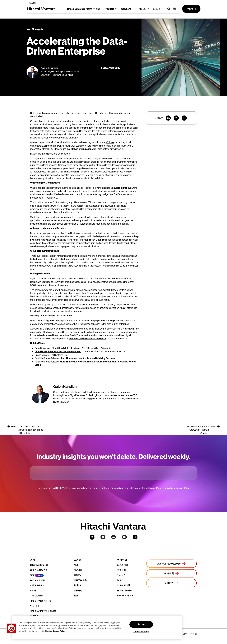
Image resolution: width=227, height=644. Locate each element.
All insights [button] (35, 29)
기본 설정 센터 (37, 595)
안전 (76, 595)
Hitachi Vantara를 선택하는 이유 (84, 9)
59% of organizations (82, 149)
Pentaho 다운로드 (125, 595)
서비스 (142, 9)
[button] (174, 9)
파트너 (157, 9)
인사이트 (121, 575)
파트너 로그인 (124, 585)
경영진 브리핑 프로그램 (41, 601)
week (84, 217)
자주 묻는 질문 (80, 580)
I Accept (141, 624)
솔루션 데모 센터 (125, 590)
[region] (97, 628)
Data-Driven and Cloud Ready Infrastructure (57, 348)
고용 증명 (78, 590)
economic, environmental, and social (88, 338)
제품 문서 (78, 575)
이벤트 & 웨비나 (37, 585)
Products (109, 9)
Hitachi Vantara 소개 (39, 565)
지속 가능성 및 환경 (39, 570)
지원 (76, 565)
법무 (185, 634)
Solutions (126, 9)
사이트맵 (193, 634)
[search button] (168, 9)
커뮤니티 (78, 570)
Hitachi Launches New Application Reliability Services (87, 358)
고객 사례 (121, 570)
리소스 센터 (122, 565)
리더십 (33, 590)
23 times (110, 142)
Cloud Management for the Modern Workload (58, 351)
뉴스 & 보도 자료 (38, 580)
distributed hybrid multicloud (117, 188)
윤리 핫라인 (79, 585)
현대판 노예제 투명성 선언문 (43, 611)
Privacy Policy (155, 488)
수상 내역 (34, 606)
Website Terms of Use (178, 488)
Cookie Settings (141, 632)
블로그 (120, 580)
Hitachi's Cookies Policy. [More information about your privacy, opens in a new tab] (55, 631)
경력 (32, 575)
